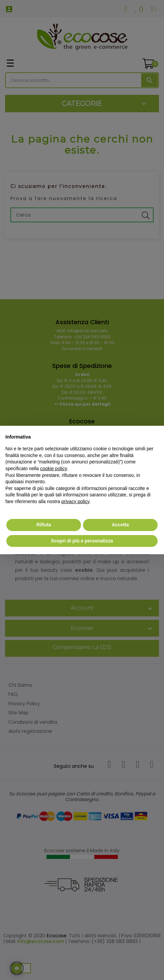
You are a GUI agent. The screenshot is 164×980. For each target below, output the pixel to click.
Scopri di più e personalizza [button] (82, 541)
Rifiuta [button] (44, 525)
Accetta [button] (120, 525)
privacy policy (75, 501)
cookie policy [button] (54, 468)
